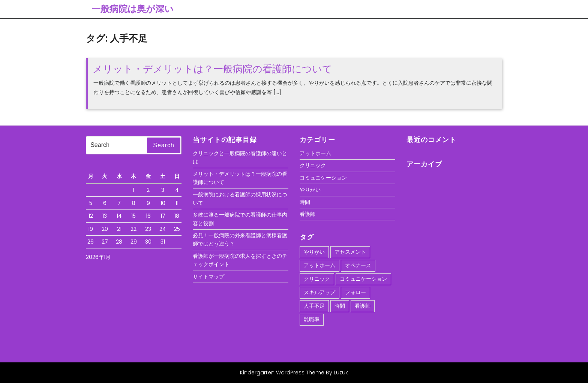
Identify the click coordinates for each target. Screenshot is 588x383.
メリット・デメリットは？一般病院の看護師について (212, 69)
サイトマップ (208, 277)
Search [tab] (164, 145)
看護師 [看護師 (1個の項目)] (363, 306)
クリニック (313, 165)
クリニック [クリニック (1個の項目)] (317, 279)
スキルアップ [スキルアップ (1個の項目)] (319, 292)
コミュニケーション (323, 178)
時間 (305, 202)
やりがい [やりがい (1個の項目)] (314, 252)
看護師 (307, 214)
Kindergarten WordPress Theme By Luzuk (294, 373)
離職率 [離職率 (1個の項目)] (312, 319)
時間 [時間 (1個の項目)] (340, 306)
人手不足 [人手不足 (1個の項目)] (314, 306)
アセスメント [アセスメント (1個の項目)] (350, 252)
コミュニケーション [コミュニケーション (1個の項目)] (363, 279)
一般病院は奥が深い (133, 9)
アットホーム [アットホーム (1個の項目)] (319, 265)
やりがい (310, 190)
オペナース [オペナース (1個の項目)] (358, 265)
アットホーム (315, 153)
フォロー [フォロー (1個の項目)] (355, 292)
